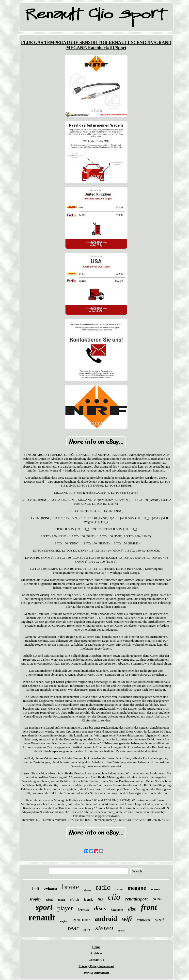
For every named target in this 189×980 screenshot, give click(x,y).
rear (73, 928)
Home (96, 947)
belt (36, 889)
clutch (74, 899)
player (65, 908)
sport (44, 907)
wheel (50, 900)
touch (62, 900)
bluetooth (117, 910)
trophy (36, 899)
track (88, 899)
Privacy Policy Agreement (96, 966)
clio (114, 897)
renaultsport (136, 899)
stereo (104, 928)
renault (42, 918)
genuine (81, 919)
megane (137, 888)
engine (64, 921)
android (106, 919)
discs (100, 908)
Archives (96, 953)
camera (143, 920)
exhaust (50, 889)
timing (88, 890)
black (87, 930)
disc (132, 909)
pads (157, 898)
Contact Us (96, 960)
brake (71, 887)
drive (119, 889)
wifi (127, 919)
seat (159, 920)
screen (156, 889)
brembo (84, 910)
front (149, 907)
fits (100, 899)
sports (121, 931)
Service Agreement (96, 972)
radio (103, 887)
